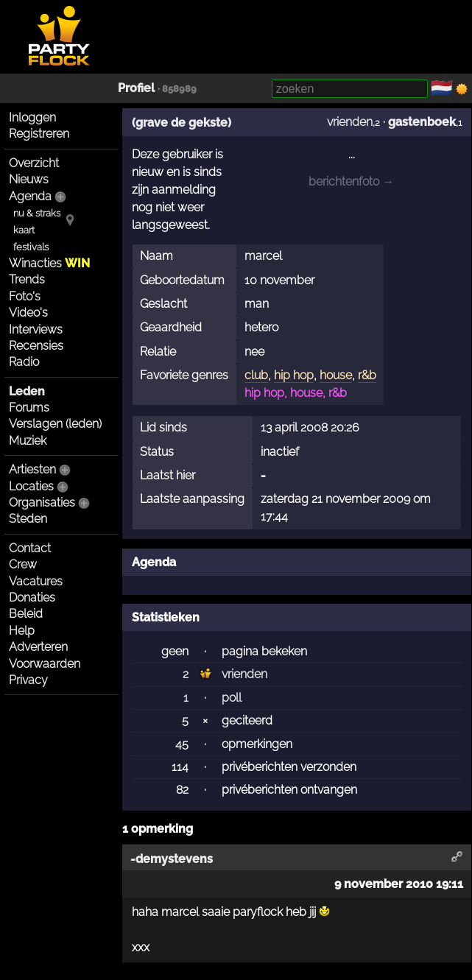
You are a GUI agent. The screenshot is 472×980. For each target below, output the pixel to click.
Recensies (36, 346)
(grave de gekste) (182, 123)
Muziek (28, 441)
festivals (31, 247)
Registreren (39, 134)
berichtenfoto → (351, 181)
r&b (367, 375)
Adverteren (38, 647)
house (336, 375)
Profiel (136, 88)
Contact (30, 548)
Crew (23, 564)
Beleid (26, 614)
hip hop (294, 375)
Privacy (28, 680)
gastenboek (422, 122)
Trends (27, 279)
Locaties (31, 486)
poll (232, 698)
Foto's (25, 296)
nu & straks (37, 213)
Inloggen (32, 117)
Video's (28, 313)
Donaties (32, 597)
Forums (29, 408)
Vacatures (36, 581)
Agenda (30, 196)
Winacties (49, 263)
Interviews (36, 329)
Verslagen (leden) (55, 424)
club (256, 375)
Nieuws (29, 179)
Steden (28, 519)
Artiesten (32, 469)
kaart (24, 230)
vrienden (350, 122)
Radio (24, 362)
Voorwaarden (45, 664)
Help (22, 631)
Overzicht (34, 163)
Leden (27, 391)
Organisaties (42, 503)
